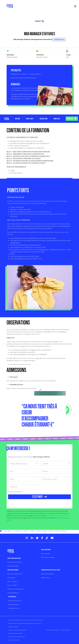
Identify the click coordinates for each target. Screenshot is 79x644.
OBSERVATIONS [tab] (44, 119)
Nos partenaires (14, 604)
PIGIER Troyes (59, 39)
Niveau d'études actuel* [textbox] (19, 464)
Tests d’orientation (47, 574)
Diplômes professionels (15, 589)
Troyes (32, 531)
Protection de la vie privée (15, 633)
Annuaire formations (15, 562)
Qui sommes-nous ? (15, 601)
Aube (26, 531)
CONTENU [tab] (17, 119)
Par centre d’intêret (48, 557)
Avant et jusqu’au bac (15, 574)
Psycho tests (45, 578)
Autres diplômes (13, 593)
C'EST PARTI (37, 497)
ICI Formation (39, 620)
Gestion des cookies (14, 640)
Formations (8, 531)
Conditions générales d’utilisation (17, 630)
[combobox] (23, 463)
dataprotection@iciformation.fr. (59, 516)
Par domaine (46, 554)
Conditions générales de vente (17, 637)
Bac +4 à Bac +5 (13, 585)
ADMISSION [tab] (57, 119)
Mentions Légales (13, 627)
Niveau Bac (11, 578)
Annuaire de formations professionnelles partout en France (25, 623)
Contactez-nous (14, 608)
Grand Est (18, 531)
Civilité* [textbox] (46, 464)
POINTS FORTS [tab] (30, 119)
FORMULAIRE (70, 119)
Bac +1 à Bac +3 (13, 581)
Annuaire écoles (13, 566)
